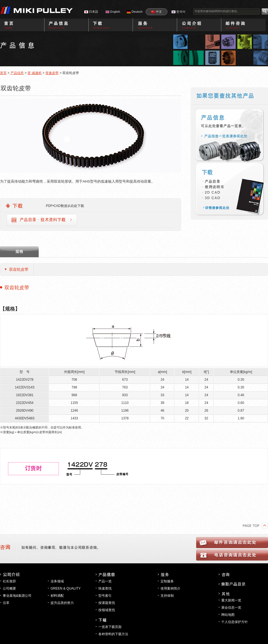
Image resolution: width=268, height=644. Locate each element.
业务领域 (57, 581)
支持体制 (167, 596)
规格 (19, 252)
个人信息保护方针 (235, 622)
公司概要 (9, 588)
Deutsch (135, 12)
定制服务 (167, 581)
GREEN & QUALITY (66, 588)
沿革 (6, 603)
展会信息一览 (231, 608)
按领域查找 (107, 610)
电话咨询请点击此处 (232, 555)
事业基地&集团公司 (17, 596)
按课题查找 (107, 603)
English (113, 12)
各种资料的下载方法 (113, 634)
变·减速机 (34, 73)
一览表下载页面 (110, 627)
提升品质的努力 (62, 603)
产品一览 (105, 581)
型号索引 (105, 596)
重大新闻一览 (231, 600)
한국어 (178, 12)
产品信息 (17, 73)
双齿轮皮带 (19, 269)
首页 (3, 73)
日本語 (91, 12)
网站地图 (228, 615)
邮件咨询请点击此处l (232, 543)
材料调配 (57, 596)
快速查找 (105, 588)
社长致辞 (9, 581)
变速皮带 (52, 73)
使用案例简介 (170, 588)
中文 (157, 12)
